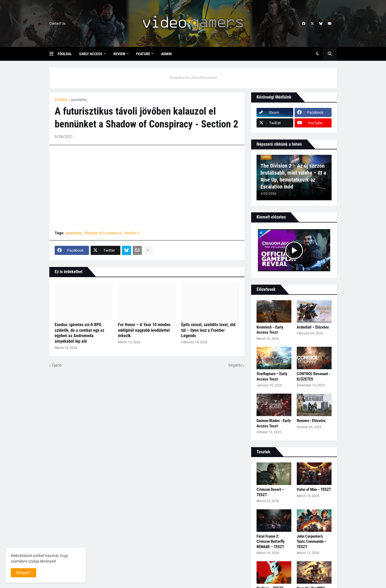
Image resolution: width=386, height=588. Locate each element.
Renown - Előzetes (311, 421)
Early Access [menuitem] (91, 54)
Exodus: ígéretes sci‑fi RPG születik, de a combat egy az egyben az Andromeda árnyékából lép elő (79, 333)
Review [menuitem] (119, 54)
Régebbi (235, 365)
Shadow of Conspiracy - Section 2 (112, 233)
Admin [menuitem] (166, 54)
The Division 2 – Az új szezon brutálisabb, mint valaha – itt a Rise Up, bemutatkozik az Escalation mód (293, 176)
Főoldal (61, 100)
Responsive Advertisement (193, 78)
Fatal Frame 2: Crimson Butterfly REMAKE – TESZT (271, 542)
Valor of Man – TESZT (314, 489)
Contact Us (57, 24)
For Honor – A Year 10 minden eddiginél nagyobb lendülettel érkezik (144, 330)
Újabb (57, 365)
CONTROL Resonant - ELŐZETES (313, 376)
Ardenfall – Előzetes (313, 327)
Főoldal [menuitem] (65, 54)
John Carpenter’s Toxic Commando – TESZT (312, 542)
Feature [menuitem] (143, 54)
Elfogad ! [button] (23, 573)
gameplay (79, 100)
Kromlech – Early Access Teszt (270, 330)
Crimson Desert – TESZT (270, 492)
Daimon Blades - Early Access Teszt (274, 423)
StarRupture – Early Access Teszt (272, 376)
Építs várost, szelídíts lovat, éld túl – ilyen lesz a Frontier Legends (208, 330)
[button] (53, 54)
